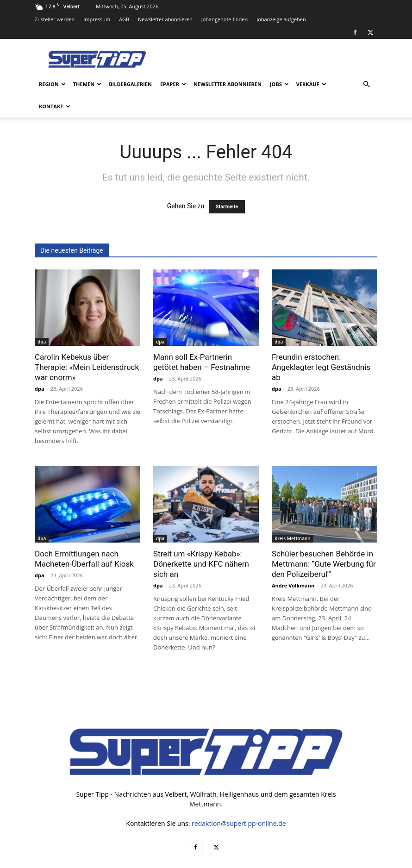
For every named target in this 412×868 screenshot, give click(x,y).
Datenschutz (281, 859)
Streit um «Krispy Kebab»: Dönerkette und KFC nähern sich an (201, 542)
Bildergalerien (130, 84)
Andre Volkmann (293, 563)
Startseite (227, 184)
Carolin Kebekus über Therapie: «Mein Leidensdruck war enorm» (87, 345)
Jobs (279, 84)
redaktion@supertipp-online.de (239, 801)
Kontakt (55, 106)
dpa (42, 319)
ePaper (173, 84)
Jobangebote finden (225, 19)
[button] (366, 84)
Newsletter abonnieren (165, 19)
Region (52, 84)
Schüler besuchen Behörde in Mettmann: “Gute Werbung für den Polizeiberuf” (324, 542)
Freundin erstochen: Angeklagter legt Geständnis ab (321, 345)
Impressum (97, 19)
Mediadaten (240, 859)
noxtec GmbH (160, 859)
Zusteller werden (55, 19)
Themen (87, 84)
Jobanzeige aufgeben (281, 19)
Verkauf (311, 84)
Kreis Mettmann (293, 516)
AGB (124, 19)
